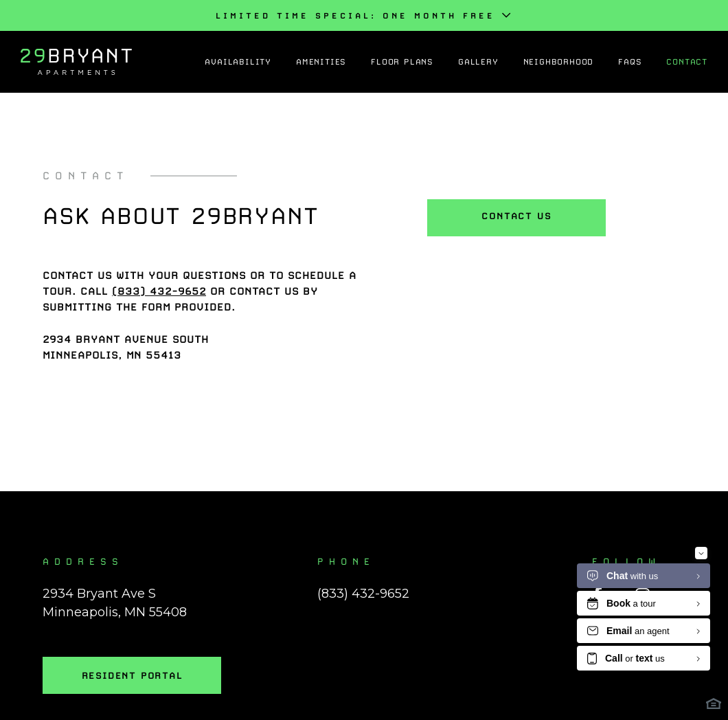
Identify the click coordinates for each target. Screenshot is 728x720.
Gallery (478, 62)
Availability (238, 62)
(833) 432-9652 (363, 594)
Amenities (321, 62)
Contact (687, 62)
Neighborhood (559, 62)
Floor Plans (402, 62)
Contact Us (516, 216)
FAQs (630, 62)
